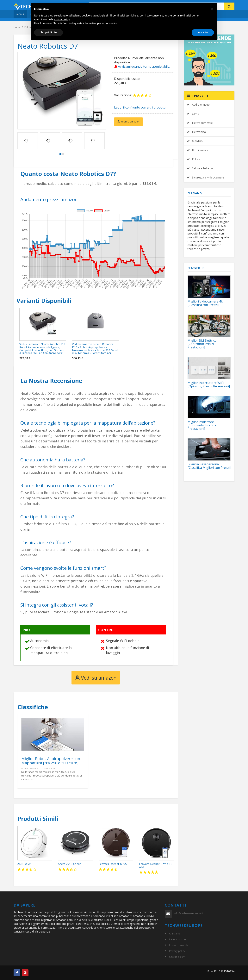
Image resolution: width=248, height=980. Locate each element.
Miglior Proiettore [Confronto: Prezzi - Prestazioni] (202, 425)
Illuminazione (198, 150)
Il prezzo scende (179, 945)
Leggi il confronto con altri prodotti (140, 107)
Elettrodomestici (200, 123)
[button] (212, 9)
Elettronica (196, 132)
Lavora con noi (178, 939)
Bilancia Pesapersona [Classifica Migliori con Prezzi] (209, 466)
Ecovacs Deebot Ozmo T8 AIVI (156, 865)
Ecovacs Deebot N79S (113, 864)
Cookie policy (177, 957)
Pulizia (193, 159)
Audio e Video (198, 105)
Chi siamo (175, 933)
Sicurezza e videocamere (205, 177)
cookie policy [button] (62, 19)
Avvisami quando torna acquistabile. (142, 66)
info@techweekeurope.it (188, 913)
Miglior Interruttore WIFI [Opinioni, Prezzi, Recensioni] (209, 384)
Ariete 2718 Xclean (70, 864)
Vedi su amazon (128, 122)
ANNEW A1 (25, 864)
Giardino (195, 141)
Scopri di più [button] (49, 32)
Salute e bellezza (200, 168)
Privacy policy (177, 951)
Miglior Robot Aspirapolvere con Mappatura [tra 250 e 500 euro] (51, 761)
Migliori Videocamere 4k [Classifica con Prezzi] (205, 303)
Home (20, 14)
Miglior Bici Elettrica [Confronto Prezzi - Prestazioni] (202, 344)
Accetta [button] (203, 32)
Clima (193, 114)
